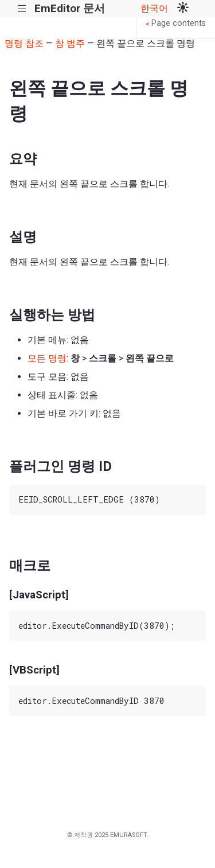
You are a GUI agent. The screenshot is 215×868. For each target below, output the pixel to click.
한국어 (154, 8)
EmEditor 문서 (70, 8)
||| (22, 9)
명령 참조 (24, 43)
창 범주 (70, 43)
